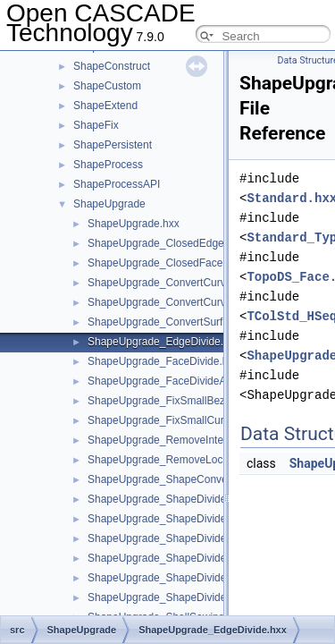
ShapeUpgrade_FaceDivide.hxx (163, 361)
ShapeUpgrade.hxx (134, 224)
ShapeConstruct (112, 66)
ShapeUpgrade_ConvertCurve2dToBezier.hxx (196, 283)
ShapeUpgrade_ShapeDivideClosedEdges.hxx (199, 578)
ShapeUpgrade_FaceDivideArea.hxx (175, 381)
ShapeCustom (107, 86)
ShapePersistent (113, 145)
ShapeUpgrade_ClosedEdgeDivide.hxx (180, 243)
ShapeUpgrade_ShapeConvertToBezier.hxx (191, 479)
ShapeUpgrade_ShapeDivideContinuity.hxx (190, 597)
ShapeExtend (105, 106)
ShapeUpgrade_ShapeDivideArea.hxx (178, 538)
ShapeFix (96, 125)
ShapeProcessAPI (117, 184)
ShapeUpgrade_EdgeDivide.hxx (164, 342)
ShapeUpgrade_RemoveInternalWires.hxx (188, 440)
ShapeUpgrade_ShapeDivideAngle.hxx (180, 519)
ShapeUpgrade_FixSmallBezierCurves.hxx (189, 401)
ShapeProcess (108, 165)
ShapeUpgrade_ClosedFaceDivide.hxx (180, 263)
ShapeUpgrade (109, 204)
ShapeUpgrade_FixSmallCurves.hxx (174, 420)
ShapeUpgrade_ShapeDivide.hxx (167, 499)
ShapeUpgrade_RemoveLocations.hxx (179, 460)
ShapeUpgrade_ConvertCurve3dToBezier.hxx (196, 302)
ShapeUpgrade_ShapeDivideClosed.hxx (184, 558)
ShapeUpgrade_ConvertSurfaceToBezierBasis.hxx (208, 322)
